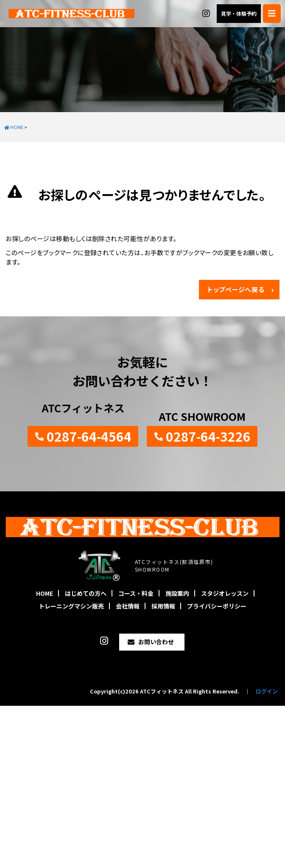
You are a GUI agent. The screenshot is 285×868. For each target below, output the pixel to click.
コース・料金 (136, 593)
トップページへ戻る (236, 289)
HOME (45, 593)
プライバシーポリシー (217, 606)
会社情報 (128, 606)
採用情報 (163, 606)
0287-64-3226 (208, 436)
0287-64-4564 (89, 436)
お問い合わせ (156, 642)
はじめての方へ (86, 593)
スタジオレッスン (225, 593)
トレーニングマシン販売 (71, 606)
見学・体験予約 (239, 13)
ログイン (267, 691)
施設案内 (177, 593)
